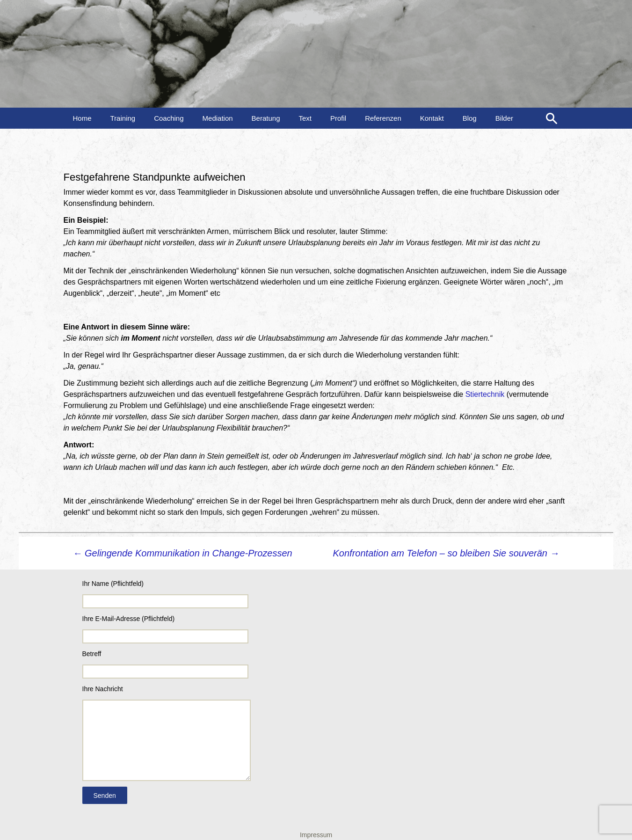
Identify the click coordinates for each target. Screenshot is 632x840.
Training (123, 118)
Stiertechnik (485, 394)
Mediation (218, 118)
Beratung (266, 118)
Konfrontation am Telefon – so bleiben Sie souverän (446, 553)
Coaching (169, 118)
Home (82, 118)
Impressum (316, 835)
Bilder (504, 118)
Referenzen (383, 118)
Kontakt (432, 118)
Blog (470, 118)
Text (305, 118)
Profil (338, 118)
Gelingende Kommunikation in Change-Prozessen (183, 553)
